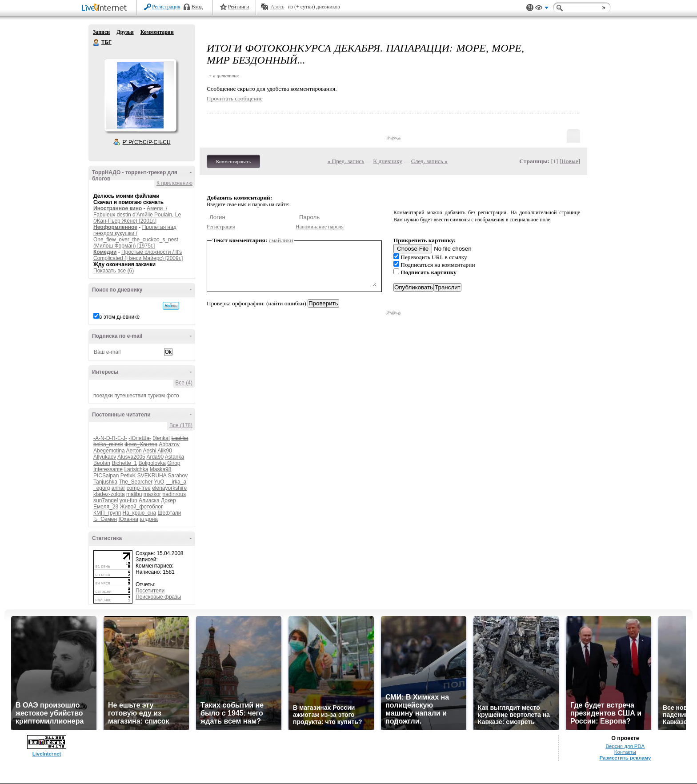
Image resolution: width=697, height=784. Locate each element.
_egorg (102, 488)
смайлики (281, 240)
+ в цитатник (224, 76)
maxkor (152, 494)
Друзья (125, 32)
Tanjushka (105, 482)
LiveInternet (106, 8)
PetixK (128, 476)
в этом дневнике (119, 317)
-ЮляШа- (140, 438)
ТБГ (96, 43)
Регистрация (166, 7)
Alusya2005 (131, 457)
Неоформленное (115, 227)
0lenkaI (161, 438)
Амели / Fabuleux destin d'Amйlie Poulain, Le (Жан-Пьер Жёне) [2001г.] (137, 215)
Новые (570, 161)
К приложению (174, 183)
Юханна (128, 519)
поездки (103, 396)
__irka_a (176, 482)
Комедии (105, 252)
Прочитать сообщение (235, 98)
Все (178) (181, 425)
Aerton (134, 451)
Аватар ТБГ (140, 95)
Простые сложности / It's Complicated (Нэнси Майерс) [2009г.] (138, 255)
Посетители (150, 591)
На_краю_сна (140, 513)
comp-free (139, 488)
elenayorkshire (169, 488)
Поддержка (530, 8)
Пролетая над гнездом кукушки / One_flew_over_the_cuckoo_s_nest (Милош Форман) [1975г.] (136, 236)
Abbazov (169, 444)
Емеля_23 (106, 507)
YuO (159, 482)
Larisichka (136, 469)
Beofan (102, 463)
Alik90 (165, 451)
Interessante (108, 469)
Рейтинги (239, 7)
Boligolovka (152, 463)
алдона (149, 519)
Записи (101, 32)
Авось (277, 7)
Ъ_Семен (105, 519)
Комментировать (233, 161)
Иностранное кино (118, 208)
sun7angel (106, 500)
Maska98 (161, 469)
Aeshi (149, 451)
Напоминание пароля (320, 227)
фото (172, 396)
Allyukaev (105, 457)
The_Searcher (136, 482)
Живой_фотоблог (141, 507)
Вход (197, 7)
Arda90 (155, 457)
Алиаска (149, 500)
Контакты (625, 752)
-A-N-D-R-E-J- (110, 438)
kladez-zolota (109, 494)
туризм (156, 396)
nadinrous (174, 494)
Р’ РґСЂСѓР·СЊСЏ (147, 142)
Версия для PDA (625, 746)
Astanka (174, 457)
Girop (174, 463)
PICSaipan (106, 476)
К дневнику (388, 161)
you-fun (128, 500)
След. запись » (429, 161)
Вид (542, 9)
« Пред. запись (346, 161)
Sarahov (178, 476)
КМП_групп (107, 513)
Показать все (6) (114, 271)
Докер (168, 500)
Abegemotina (109, 451)
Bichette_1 (124, 463)
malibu (134, 494)
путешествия (130, 396)
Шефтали (169, 513)
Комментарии (157, 32)
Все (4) (184, 383)
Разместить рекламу (625, 758)
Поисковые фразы (158, 597)
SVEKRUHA (152, 476)
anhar (118, 488)
